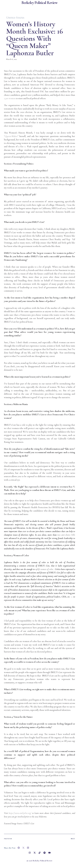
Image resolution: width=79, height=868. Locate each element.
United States (15, 18)
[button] (19, 848)
